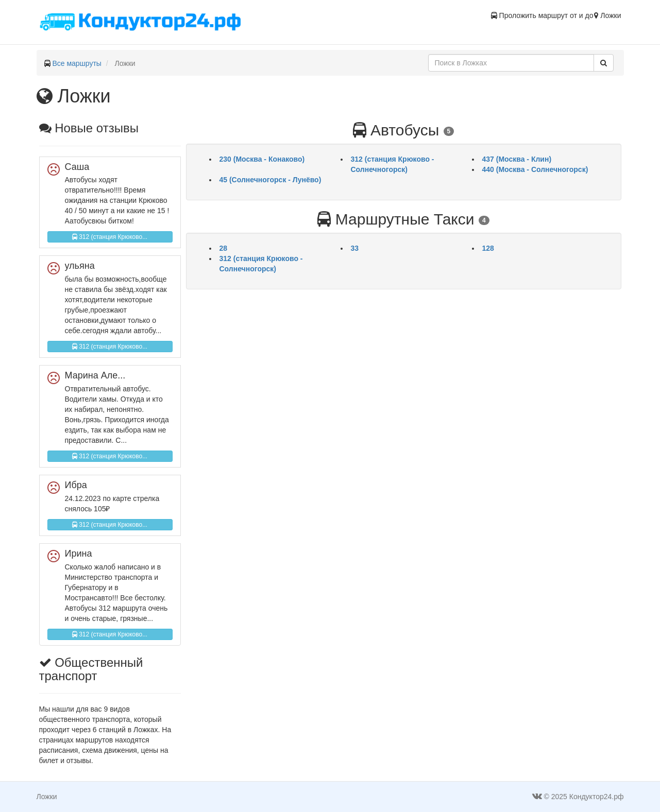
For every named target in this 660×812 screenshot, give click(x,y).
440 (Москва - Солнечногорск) (535, 169)
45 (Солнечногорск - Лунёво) (270, 180)
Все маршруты (77, 63)
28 (224, 248)
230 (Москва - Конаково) (262, 159)
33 (355, 248)
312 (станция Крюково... (110, 237)
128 (488, 248)
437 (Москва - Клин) (517, 159)
